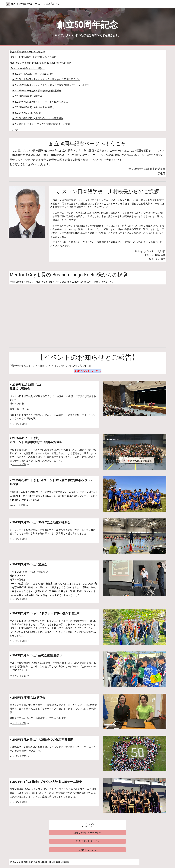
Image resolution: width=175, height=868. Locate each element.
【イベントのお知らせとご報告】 (27, 68)
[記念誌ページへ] (87, 850)
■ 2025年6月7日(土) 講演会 (27, 113)
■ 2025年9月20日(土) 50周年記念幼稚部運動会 (37, 90)
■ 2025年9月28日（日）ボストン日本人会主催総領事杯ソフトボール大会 (51, 85)
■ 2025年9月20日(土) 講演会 (27, 96)
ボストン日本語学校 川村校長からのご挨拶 (33, 57)
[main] (87, 27)
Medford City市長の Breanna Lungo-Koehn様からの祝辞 (40, 63)
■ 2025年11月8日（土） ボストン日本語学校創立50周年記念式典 (46, 79)
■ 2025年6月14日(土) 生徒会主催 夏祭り (34, 107)
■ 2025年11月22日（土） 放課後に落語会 (34, 74)
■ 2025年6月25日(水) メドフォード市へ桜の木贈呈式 (40, 102)
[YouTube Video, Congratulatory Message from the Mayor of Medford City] (47, 317)
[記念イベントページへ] (87, 841)
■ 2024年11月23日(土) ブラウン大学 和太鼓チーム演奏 (41, 124)
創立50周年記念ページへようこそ (27, 51)
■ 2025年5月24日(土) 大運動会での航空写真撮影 (38, 118)
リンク (15, 129)
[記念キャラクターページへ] (87, 832)
